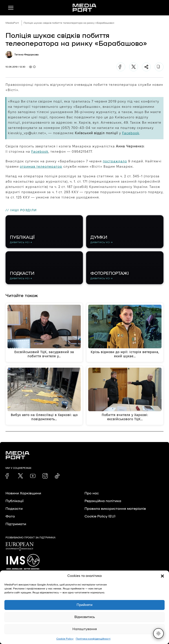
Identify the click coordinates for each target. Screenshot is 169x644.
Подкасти (14, 509)
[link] (8, 476)
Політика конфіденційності (93, 639)
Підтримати (16, 524)
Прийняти (84, 605)
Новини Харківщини (23, 493)
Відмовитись (85, 617)
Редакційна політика (103, 501)
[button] (162, 576)
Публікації (15, 501)
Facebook (131, 133)
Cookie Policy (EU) (100, 516)
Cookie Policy (65, 639)
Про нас (92, 493)
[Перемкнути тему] (158, 633)
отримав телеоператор (41, 166)
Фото (10, 516)
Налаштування (85, 629)
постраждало (115, 161)
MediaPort (12, 23)
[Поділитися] (146, 67)
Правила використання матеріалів (115, 509)
